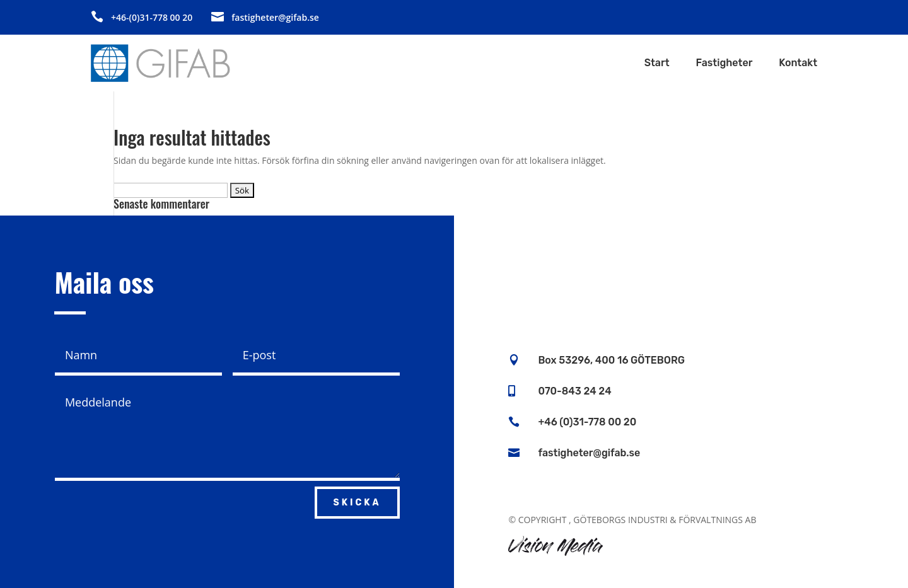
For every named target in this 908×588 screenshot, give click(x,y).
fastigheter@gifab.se (275, 17)
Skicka (357, 503)
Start (657, 64)
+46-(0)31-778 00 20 (152, 17)
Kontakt (798, 64)
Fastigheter (725, 64)
